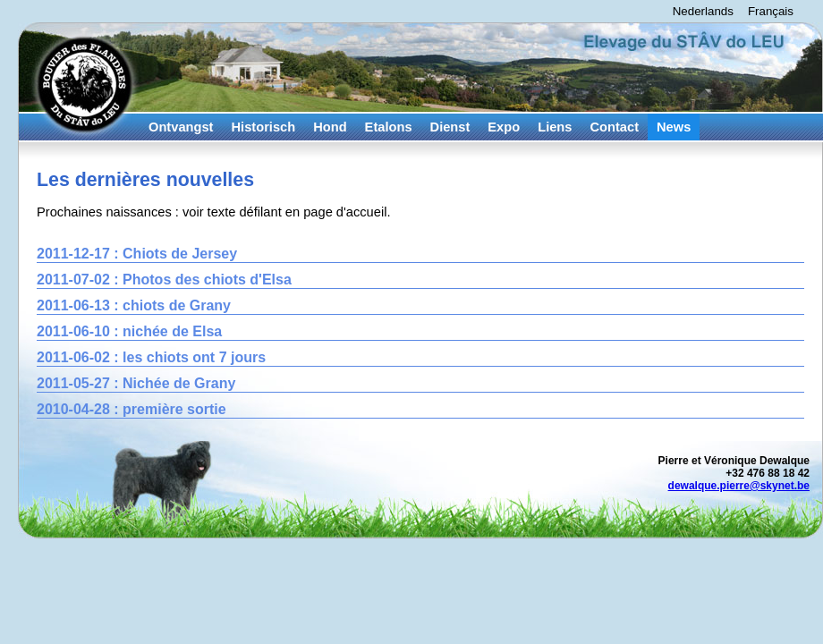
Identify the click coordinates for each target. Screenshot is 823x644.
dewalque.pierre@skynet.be (739, 486)
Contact (614, 127)
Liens (555, 127)
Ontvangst (181, 127)
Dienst (450, 127)
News (674, 127)
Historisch (263, 127)
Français (771, 11)
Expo (504, 127)
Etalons (389, 127)
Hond (330, 127)
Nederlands (703, 11)
